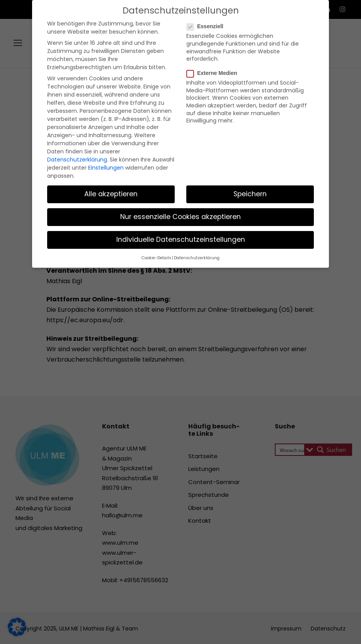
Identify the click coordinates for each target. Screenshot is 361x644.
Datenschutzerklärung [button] (195, 231)
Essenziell (208, 26)
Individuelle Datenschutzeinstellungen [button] (181, 213)
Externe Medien (215, 66)
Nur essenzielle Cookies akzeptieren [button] (180, 190)
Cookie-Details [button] (159, 231)
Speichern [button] (250, 168)
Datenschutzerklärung (73, 135)
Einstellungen (99, 142)
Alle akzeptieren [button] (111, 168)
